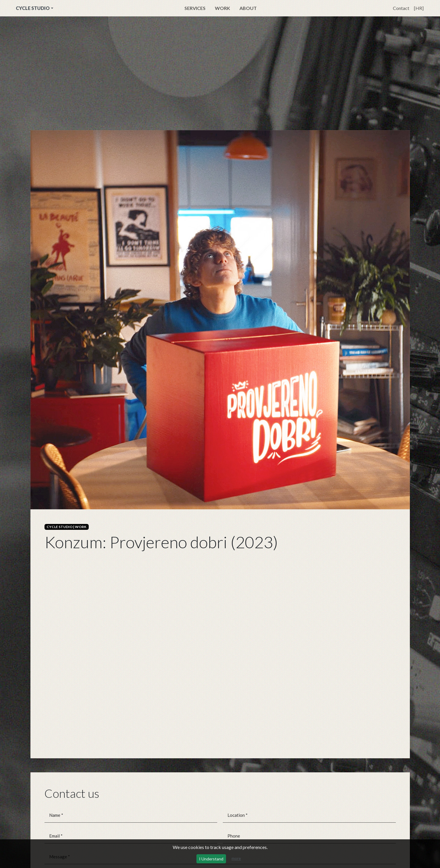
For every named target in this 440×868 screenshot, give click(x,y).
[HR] (419, 8)
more (236, 858)
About (248, 8)
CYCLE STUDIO (33, 8)
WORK (81, 527)
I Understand (211, 859)
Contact (401, 8)
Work (222, 8)
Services (195, 8)
